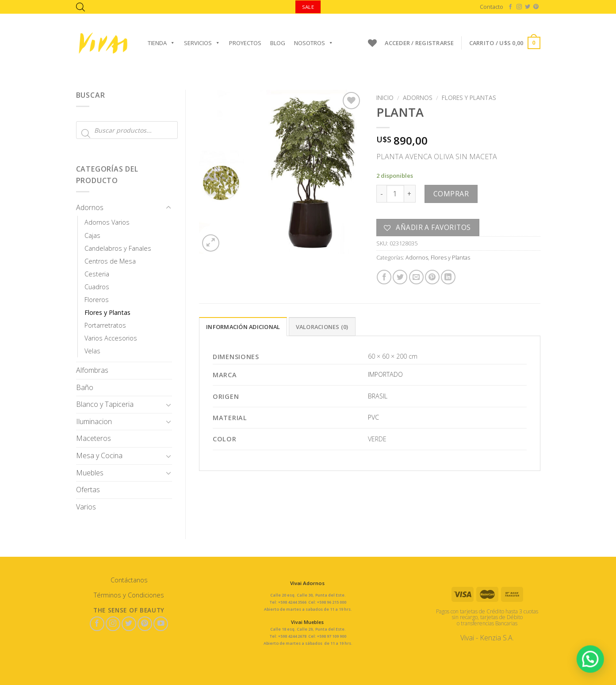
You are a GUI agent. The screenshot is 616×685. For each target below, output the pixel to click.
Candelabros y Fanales (118, 248)
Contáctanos (129, 580)
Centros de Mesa (110, 261)
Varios (86, 507)
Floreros (97, 300)
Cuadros (97, 287)
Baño (85, 387)
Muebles (90, 473)
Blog (278, 43)
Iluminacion (94, 421)
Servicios (202, 43)
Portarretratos (105, 325)
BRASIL (378, 396)
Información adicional (243, 327)
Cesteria (97, 274)
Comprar (451, 194)
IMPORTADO (385, 374)
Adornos (90, 207)
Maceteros (94, 438)
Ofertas (88, 490)
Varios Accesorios (111, 338)
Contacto (492, 7)
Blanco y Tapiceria (105, 404)
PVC (373, 417)
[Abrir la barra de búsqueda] (80, 7)
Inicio (385, 98)
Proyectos (245, 43)
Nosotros (314, 43)
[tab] (243, 326)
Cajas (92, 235)
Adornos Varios (107, 222)
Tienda (161, 43)
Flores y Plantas (107, 312)
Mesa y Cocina (99, 455)
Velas (92, 351)
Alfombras (92, 370)
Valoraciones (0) (322, 327)
